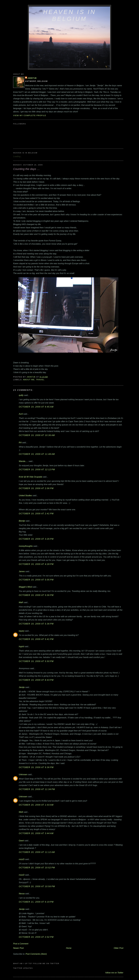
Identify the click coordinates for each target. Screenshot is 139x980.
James (22, 571)
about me (29, 380)
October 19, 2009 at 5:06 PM (36, 595)
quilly (21, 395)
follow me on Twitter (114, 973)
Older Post (119, 948)
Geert (21, 841)
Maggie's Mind (25, 587)
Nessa (22, 894)
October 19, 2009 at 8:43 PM (36, 680)
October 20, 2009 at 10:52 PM (37, 868)
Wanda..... (23, 461)
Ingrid (21, 646)
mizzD (22, 859)
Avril (21, 414)
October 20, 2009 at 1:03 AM (36, 805)
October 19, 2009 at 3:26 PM (36, 539)
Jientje (32, 78)
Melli (21, 812)
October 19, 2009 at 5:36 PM (36, 624)
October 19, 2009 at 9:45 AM (36, 407)
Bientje (22, 521)
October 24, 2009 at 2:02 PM (36, 937)
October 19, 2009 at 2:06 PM (36, 488)
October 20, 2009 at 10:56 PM (37, 886)
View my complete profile (30, 115)
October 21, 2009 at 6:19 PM (36, 902)
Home (69, 948)
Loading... (18, 156)
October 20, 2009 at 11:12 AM (37, 852)
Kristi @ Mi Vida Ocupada (30, 477)
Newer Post (18, 948)
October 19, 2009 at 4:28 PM (36, 564)
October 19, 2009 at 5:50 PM (36, 661)
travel (40, 380)
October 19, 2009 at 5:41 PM (36, 639)
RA (20, 442)
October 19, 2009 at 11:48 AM (37, 454)
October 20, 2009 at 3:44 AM (36, 833)
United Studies (25, 495)
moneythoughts (26, 546)
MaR (21, 602)
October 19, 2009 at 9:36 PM (36, 767)
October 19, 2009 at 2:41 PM (36, 514)
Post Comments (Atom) (36, 954)
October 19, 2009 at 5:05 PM (36, 580)
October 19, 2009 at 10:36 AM (37, 435)
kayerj (21, 631)
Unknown (23, 774)
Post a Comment (21, 944)
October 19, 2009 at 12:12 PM (37, 469)
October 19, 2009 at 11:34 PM (37, 789)
